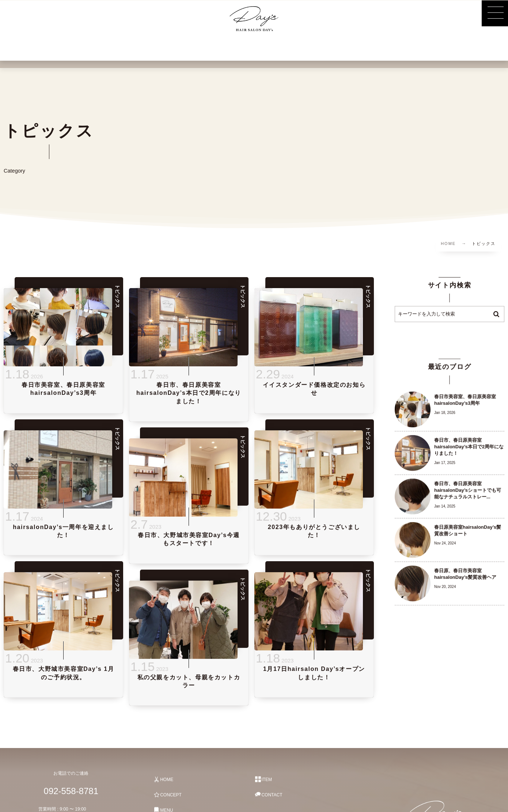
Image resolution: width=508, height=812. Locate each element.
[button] (495, 13)
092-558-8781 (67, 791)
